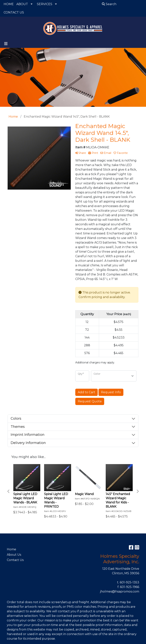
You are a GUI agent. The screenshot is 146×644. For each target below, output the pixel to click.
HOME (9, 4)
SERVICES (45, 4)
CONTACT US (14, 12)
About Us (14, 555)
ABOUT (22, 4)
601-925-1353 (129, 582)
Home (12, 549)
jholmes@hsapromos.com (120, 591)
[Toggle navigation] (6, 44)
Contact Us (15, 560)
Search (109, 4)
